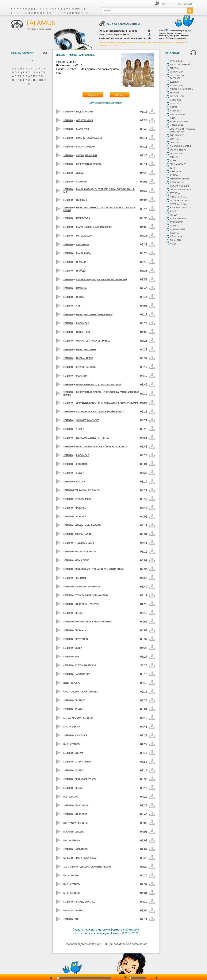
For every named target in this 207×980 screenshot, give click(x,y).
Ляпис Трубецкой (180, 64)
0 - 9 (29, 61)
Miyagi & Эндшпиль (182, 89)
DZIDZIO (174, 226)
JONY (173, 168)
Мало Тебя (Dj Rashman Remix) (94, 227)
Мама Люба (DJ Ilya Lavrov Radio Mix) (98, 384)
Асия (173, 244)
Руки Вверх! (177, 61)
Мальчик (82, 376)
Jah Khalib (176, 171)
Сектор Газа (177, 72)
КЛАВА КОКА (177, 125)
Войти (166, 4)
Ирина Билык (178, 114)
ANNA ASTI (176, 111)
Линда (174, 175)
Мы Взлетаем (84, 236)
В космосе (82, 455)
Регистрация (186, 4)
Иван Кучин (177, 182)
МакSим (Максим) (181, 146)
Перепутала (83, 218)
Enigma (174, 68)
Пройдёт (81, 271)
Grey (79, 306)
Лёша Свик (176, 236)
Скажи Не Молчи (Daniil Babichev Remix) (100, 412)
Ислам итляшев (180, 186)
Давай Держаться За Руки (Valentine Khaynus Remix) (107, 403)
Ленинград (176, 85)
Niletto (174, 157)
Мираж (174, 107)
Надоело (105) (84, 112)
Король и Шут (178, 150)
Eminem (175, 93)
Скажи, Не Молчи (87, 155)
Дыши (80, 173)
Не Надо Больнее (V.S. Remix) (93, 438)
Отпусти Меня (85, 120)
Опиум (80, 297)
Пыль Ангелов (85, 358)
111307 (80, 429)
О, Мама (81, 262)
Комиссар (176, 153)
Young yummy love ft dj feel (93, 341)
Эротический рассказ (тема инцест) (183, 130)
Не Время (82, 200)
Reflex (174, 215)
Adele (173, 161)
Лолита (174, 233)
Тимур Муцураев (180, 179)
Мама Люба (83, 253)
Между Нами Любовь (89, 164)
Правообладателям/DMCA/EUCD (86, 944)
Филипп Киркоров (181, 189)
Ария (173, 211)
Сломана (82, 182)
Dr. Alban (176, 240)
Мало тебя (83, 129)
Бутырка (175, 193)
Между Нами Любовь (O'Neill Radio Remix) (102, 447)
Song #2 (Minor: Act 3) (89, 138)
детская (175, 82)
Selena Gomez (178, 164)
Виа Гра (174, 139)
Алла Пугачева (178, 218)
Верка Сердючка (179, 122)
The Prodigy (177, 135)
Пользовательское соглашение (127, 944)
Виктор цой (177, 96)
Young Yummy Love (88, 420)
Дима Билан (177, 229)
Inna (173, 118)
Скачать (120, 95)
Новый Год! (83, 332)
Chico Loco (83, 244)
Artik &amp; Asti (179, 197)
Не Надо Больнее (86, 349)
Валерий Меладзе (180, 208)
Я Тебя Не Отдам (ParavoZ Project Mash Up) (102, 279)
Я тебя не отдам (86, 147)
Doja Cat (175, 103)
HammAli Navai (179, 204)
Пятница (81, 288)
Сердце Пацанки (86, 367)
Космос (81, 482)
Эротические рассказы (178, 77)
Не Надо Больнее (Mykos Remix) (95, 314)
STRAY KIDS (176, 100)
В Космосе (82, 323)
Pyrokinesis (177, 222)
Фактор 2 (175, 142)
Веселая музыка (180, 200)
